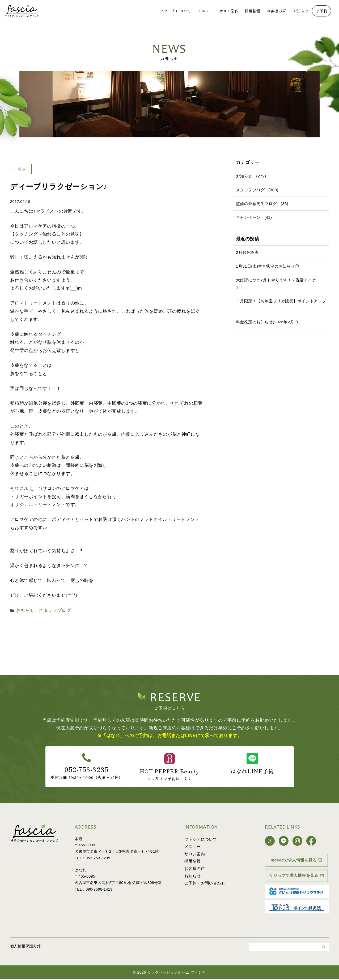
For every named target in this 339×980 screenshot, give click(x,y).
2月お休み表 (247, 252)
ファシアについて (176, 11)
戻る (26, 170)
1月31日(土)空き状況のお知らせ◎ (268, 266)
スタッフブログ (49, 612)
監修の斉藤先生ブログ (256, 204)
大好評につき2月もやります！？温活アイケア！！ (276, 284)
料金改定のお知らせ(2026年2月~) (267, 322)
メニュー (205, 11)
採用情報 (253, 11)
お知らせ (301, 11)
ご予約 (321, 11)
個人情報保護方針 (25, 947)
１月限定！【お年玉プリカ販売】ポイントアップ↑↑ (281, 304)
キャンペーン (248, 217)
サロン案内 (229, 11)
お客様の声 (276, 11)
